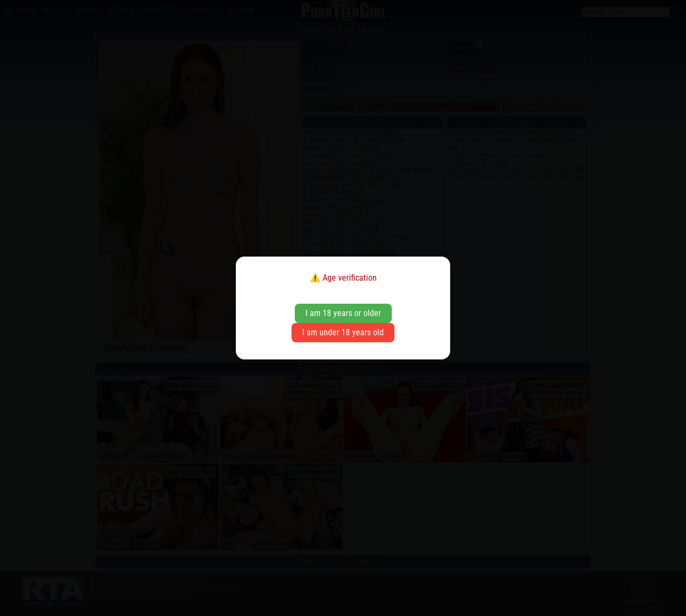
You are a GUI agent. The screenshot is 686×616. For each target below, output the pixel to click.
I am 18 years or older (343, 313)
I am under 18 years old (343, 332)
